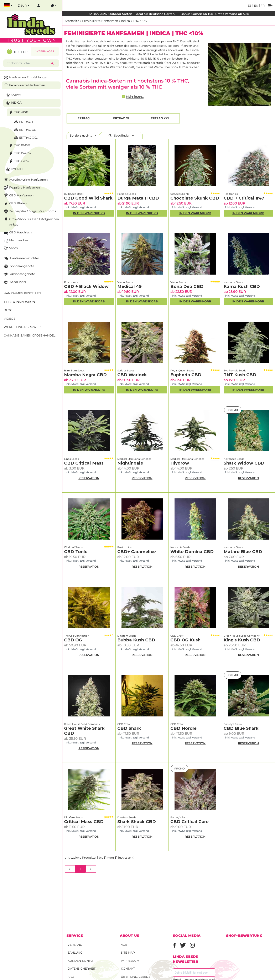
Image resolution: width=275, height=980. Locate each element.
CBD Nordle (183, 728)
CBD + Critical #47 (244, 198)
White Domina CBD (192, 552)
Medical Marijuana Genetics (134, 459)
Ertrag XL (121, 118)
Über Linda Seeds (136, 977)
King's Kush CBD (242, 640)
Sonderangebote (19, 266)
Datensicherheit (82, 969)
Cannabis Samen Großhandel (30, 335)
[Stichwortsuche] (28, 63)
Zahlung (75, 953)
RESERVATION (89, 478)
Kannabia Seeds (234, 282)
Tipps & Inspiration (19, 302)
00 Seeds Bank (180, 194)
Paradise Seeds (127, 194)
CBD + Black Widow (86, 286)
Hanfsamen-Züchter (21, 258)
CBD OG (73, 640)
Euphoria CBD (186, 375)
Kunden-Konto (80, 961)
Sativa (13, 95)
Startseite (72, 21)
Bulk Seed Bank (74, 194)
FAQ (71, 977)
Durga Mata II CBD (138, 198)
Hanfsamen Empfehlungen (26, 78)
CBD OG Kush (185, 640)
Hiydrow (180, 463)
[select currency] (24, 6)
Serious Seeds (126, 370)
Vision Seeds (125, 282)
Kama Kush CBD (242, 286)
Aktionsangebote (19, 274)
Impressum (130, 961)
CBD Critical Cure (190, 822)
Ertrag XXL (160, 118)
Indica (125, 21)
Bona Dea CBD (187, 286)
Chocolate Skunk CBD (195, 198)
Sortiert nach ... (82, 136)
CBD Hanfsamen (18, 196)
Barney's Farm (233, 724)
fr (262, 6)
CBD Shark (129, 728)
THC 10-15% (19, 146)
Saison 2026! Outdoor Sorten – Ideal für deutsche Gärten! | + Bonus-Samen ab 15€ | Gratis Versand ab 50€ (169, 14)
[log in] (39, 6)
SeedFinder (15, 282)
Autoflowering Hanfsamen (25, 180)
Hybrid (14, 169)
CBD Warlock (132, 375)
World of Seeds (73, 547)
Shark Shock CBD (137, 822)
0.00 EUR (17, 51)
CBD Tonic (76, 552)
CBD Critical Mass (84, 463)
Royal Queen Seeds (182, 370)
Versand (75, 945)
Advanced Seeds (234, 459)
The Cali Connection (77, 636)
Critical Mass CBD (84, 822)
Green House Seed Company (242, 636)
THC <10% (140, 21)
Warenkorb (45, 51)
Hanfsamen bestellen (22, 293)
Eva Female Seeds (235, 370)
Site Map (128, 953)
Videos (10, 319)
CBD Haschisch (17, 233)
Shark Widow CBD (244, 463)
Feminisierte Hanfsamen (100, 21)
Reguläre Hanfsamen (21, 188)
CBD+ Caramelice (137, 552)
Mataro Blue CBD (243, 552)
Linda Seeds (71, 459)
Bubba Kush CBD (136, 640)
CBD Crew (177, 636)
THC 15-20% (19, 153)
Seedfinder (121, 136)
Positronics (231, 194)
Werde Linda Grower (22, 327)
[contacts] (54, 6)
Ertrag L (84, 118)
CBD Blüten (15, 204)
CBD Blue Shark (241, 728)
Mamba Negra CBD (85, 375)
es (250, 6)
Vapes (10, 248)
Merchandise (15, 241)
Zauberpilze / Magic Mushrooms (29, 211)
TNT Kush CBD (240, 375)
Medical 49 (129, 286)
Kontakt (128, 969)
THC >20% (18, 161)
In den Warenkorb (89, 213)
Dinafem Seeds (127, 636)
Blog (8, 310)
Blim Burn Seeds (74, 370)
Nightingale (130, 463)
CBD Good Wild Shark (88, 198)
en (256, 6)
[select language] (8, 6)
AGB (124, 945)
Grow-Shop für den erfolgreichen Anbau (31, 221)
